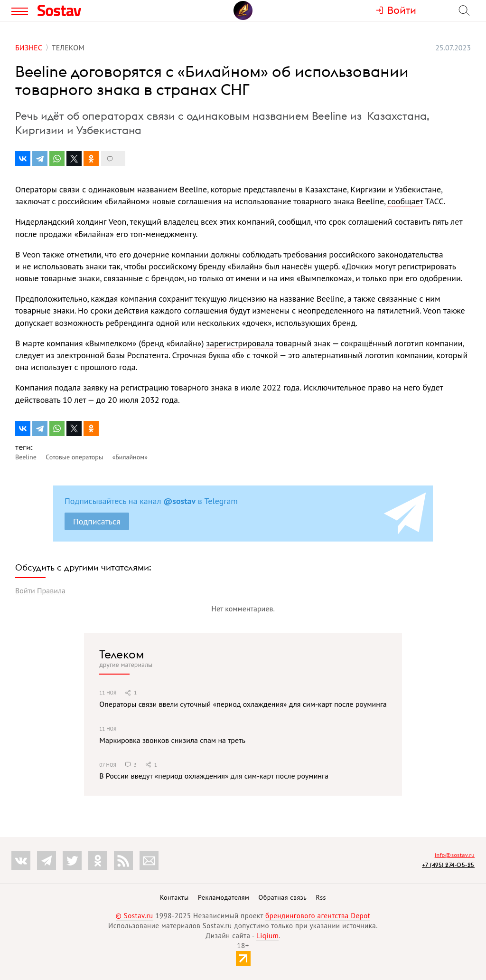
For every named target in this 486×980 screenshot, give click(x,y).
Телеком (121, 654)
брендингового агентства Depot (318, 916)
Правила (51, 590)
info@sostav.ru (455, 855)
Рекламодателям (224, 897)
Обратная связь (283, 897)
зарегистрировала (240, 343)
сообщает (405, 201)
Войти (25, 590)
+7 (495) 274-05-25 (448, 865)
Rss (321, 897)
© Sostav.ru (135, 916)
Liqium (267, 936)
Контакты (174, 897)
